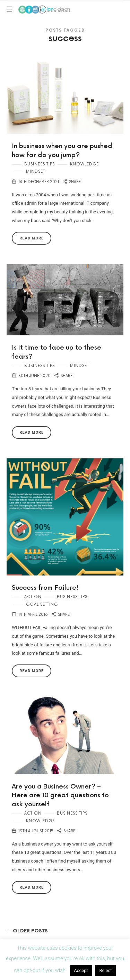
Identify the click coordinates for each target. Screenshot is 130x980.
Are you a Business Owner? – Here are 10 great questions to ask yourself (60, 795)
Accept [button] (81, 970)
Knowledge (84, 164)
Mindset (36, 171)
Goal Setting (42, 605)
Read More (32, 238)
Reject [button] (105, 970)
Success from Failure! (45, 588)
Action (33, 597)
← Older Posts (27, 931)
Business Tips (40, 164)
